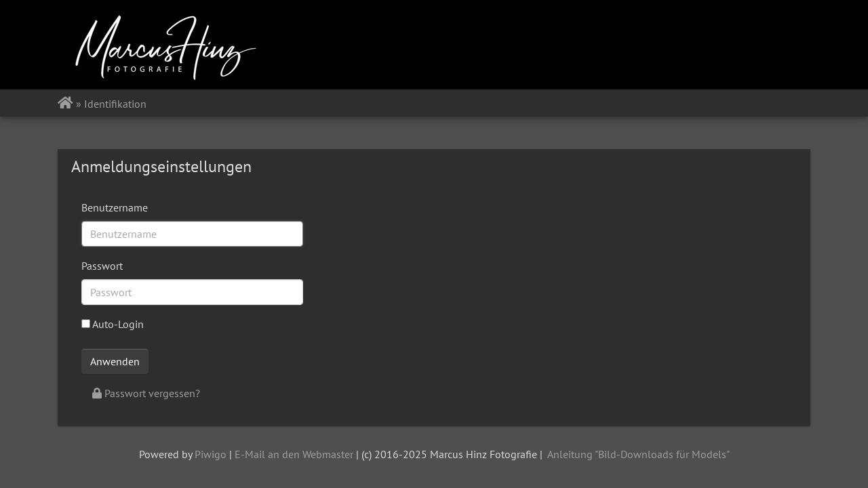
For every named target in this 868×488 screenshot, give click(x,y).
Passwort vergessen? (146, 393)
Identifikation (115, 104)
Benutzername (115, 207)
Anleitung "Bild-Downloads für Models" (638, 454)
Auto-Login (113, 324)
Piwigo (211, 454)
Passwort (102, 266)
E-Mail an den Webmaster (294, 454)
